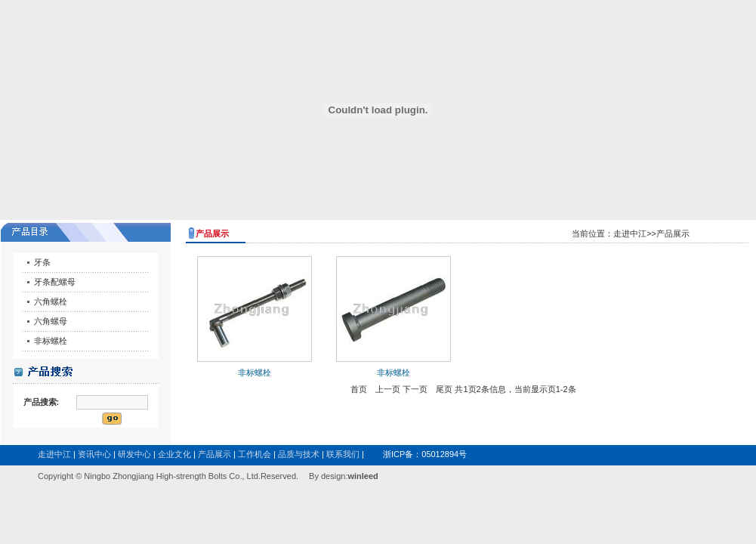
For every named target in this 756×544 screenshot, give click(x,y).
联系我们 (343, 454)
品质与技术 (299, 454)
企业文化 (174, 454)
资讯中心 (94, 454)
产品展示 (214, 454)
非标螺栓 (51, 341)
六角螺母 (51, 321)
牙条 (42, 262)
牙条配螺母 (55, 282)
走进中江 (54, 454)
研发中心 (134, 454)
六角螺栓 (51, 301)
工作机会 (255, 454)
